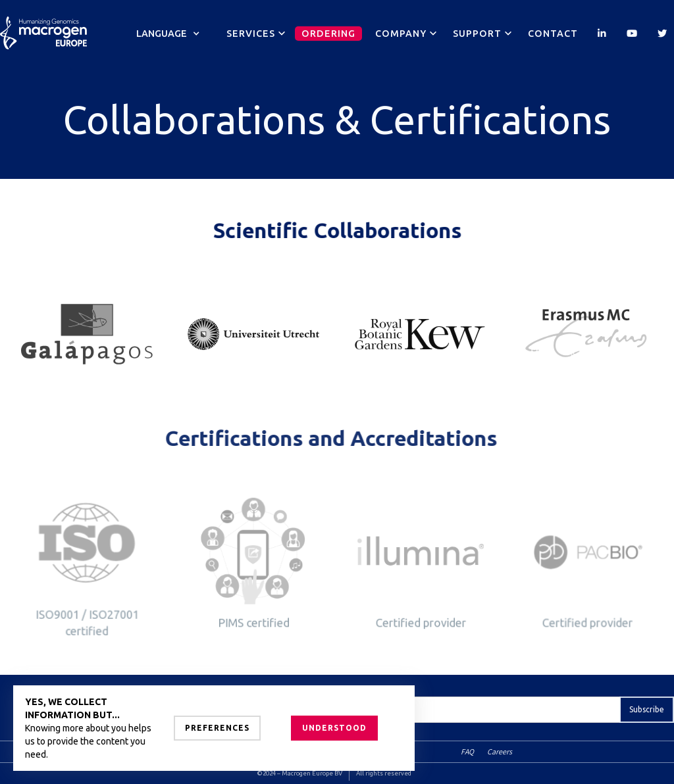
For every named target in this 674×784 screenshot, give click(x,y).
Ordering (328, 34)
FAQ (467, 751)
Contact (553, 34)
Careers (500, 751)
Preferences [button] (217, 728)
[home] (43, 26)
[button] (168, 34)
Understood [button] (334, 728)
